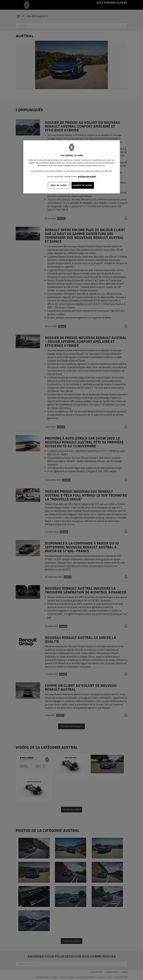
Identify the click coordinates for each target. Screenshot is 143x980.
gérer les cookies (59, 185)
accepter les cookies (83, 185)
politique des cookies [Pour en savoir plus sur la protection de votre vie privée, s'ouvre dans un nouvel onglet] (87, 176)
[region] (72, 167)
